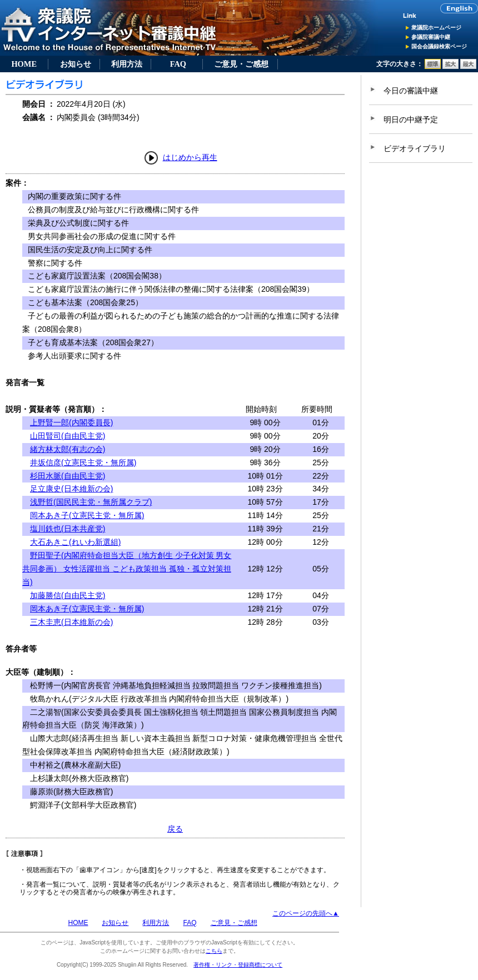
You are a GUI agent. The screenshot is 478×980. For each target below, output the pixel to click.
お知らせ (76, 64)
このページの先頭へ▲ (306, 913)
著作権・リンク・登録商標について (238, 965)
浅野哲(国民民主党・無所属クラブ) (91, 502)
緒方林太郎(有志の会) (68, 449)
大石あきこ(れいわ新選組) (75, 542)
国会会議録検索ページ (439, 46)
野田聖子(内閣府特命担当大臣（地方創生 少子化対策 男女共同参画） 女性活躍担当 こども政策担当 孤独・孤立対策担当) (127, 569)
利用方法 (127, 64)
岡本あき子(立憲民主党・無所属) (87, 515)
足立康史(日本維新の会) (71, 489)
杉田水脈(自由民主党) (68, 476)
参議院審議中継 (431, 37)
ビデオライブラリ (415, 148)
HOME (24, 64)
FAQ (178, 64)
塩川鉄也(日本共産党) (68, 529)
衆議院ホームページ (436, 28)
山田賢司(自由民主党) (68, 436)
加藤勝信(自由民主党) (68, 595)
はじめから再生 (190, 157)
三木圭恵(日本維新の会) (71, 622)
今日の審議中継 (411, 91)
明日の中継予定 (411, 120)
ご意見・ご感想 (241, 64)
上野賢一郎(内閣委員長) (71, 422)
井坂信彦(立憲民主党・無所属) (83, 462)
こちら (214, 951)
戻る (175, 829)
